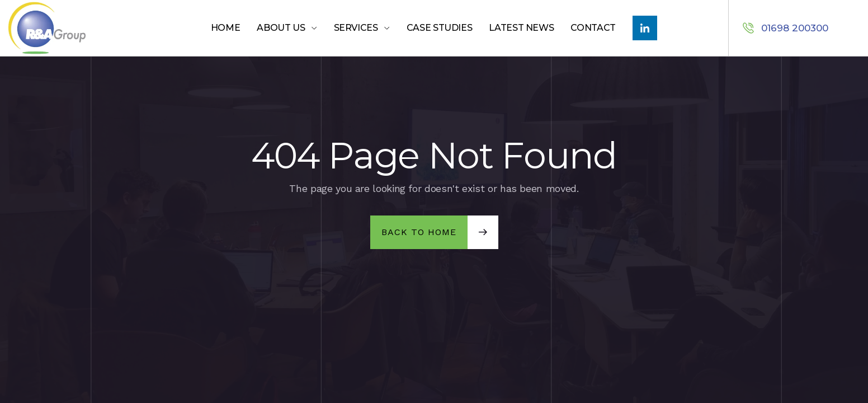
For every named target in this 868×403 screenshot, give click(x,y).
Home (226, 28)
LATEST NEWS (521, 28)
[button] (287, 28)
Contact (593, 28)
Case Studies (440, 28)
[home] (70, 28)
